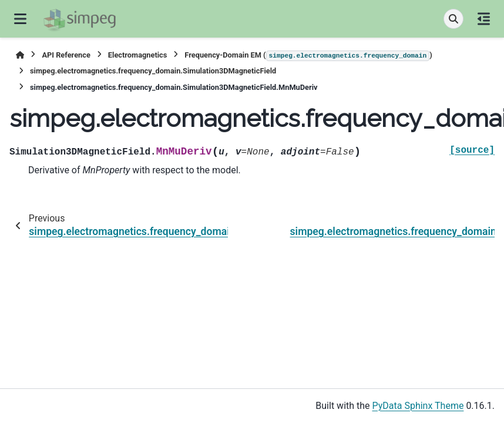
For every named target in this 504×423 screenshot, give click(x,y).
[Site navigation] (20, 19)
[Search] (453, 19)
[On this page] (484, 19)
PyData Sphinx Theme (418, 406)
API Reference (66, 55)
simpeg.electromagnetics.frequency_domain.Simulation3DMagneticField (153, 71)
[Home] (20, 55)
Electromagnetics (138, 55)
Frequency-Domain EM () (308, 56)
